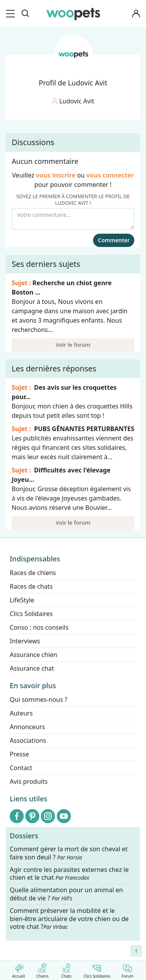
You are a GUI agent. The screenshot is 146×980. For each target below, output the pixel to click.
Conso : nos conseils (39, 627)
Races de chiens (33, 573)
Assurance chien (33, 655)
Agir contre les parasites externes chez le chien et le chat (69, 874)
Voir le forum (73, 345)
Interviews (25, 641)
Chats (66, 969)
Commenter (114, 240)
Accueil (18, 969)
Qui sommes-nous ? (39, 699)
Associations (28, 740)
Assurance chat (32, 668)
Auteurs (21, 713)
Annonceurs (27, 727)
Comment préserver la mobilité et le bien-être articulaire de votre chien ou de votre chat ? (69, 919)
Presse (19, 754)
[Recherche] (25, 14)
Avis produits (29, 781)
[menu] (12, 14)
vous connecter (110, 175)
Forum (128, 969)
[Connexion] (136, 14)
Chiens (42, 969)
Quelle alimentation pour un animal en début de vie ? (66, 895)
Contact (21, 768)
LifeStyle (22, 600)
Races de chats (31, 586)
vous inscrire (56, 175)
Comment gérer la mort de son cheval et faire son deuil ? (69, 853)
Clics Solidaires (97, 969)
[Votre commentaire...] (73, 219)
